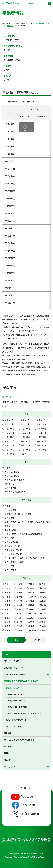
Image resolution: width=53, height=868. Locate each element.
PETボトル (9, 484)
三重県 (8, 609)
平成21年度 (10, 441)
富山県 (8, 601)
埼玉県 (43, 592)
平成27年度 (10, 433)
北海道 (19, 584)
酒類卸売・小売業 (12, 546)
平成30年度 (10, 429)
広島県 (31, 618)
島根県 (8, 618)
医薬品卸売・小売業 (13, 550)
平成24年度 (10, 437)
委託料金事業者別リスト (16, 720)
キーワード (7, 397)
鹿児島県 (32, 630)
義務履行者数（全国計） (17, 701)
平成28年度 (42, 429)
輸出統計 (8, 746)
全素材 (8, 468)
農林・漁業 (9, 538)
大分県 (8, 630)
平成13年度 (42, 450)
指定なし (25, 454)
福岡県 (8, 626)
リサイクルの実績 (12, 661)
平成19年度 (42, 441)
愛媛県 (31, 622)
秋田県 (19, 588)
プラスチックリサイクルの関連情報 (19, 740)
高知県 (43, 622)
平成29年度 (26, 429)
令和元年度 (42, 424)
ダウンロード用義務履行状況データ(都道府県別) (26, 713)
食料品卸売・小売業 (13, 554)
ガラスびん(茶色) (12, 476)
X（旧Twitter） (26, 814)
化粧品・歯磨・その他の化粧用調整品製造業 (24, 534)
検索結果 (10, 26)
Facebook (23, 805)
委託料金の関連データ (14, 668)
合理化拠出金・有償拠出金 (15, 674)
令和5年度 (25, 420)
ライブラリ (16, 21)
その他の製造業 (11, 542)
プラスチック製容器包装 (15, 492)
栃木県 (19, 592)
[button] (49, 4)
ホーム (5, 21)
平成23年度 (26, 437)
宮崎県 (19, 630)
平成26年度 (26, 433)
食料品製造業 (10, 510)
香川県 (19, 622)
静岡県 (31, 605)
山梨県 (43, 601)
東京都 (19, 597)
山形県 (31, 588)
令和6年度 (9, 420)
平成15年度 (10, 450)
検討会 (7, 753)
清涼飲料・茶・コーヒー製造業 (18, 514)
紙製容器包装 (10, 488)
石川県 (19, 601)
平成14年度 (26, 450)
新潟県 (43, 597)
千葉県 (8, 597)
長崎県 (31, 626)
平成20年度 (26, 441)
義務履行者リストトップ (17, 694)
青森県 (31, 584)
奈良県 (19, 614)
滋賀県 (19, 609)
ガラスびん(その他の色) (15, 480)
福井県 (31, 601)
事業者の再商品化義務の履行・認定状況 (21, 681)
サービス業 (9, 566)
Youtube (22, 797)
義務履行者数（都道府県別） (18, 707)
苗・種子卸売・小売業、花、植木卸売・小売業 (25, 558)
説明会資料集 (10, 766)
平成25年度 (42, 433)
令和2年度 (25, 424)
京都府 (31, 609)
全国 (7, 584)
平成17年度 (26, 445)
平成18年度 (10, 445)
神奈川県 (32, 597)
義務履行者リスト (43, 24)
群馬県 (31, 592)
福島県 (43, 588)
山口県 (43, 618)
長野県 (8, 605)
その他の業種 (10, 570)
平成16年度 (42, 445)
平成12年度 (10, 454)
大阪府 (43, 609)
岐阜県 (19, 605)
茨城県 (8, 592)
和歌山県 (32, 614)
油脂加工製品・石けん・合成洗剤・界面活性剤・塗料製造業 (27, 524)
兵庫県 (8, 614)
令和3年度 (9, 424)
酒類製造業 (9, 518)
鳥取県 (43, 614)
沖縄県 (43, 630)
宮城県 (8, 588)
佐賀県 (19, 626)
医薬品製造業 (10, 530)
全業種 (8, 506)
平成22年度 (42, 437)
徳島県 (8, 622)
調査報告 (8, 760)
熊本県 (43, 626)
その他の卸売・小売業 (14, 562)
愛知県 (43, 605)
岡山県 (19, 618)
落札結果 (8, 733)
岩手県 (43, 584)
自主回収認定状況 (13, 726)
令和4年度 (41, 420)
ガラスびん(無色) (12, 472)
